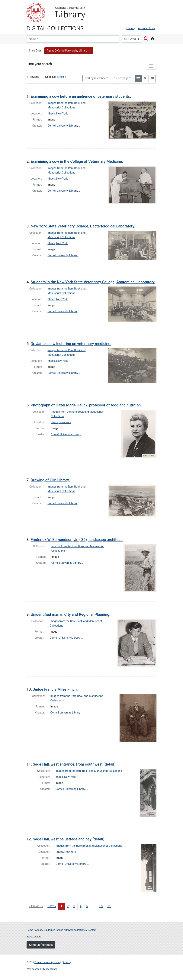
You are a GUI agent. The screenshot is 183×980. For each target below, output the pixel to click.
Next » (62, 77)
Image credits (34, 937)
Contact (92, 930)
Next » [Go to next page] (52, 906)
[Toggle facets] (151, 66)
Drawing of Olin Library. (50, 480)
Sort (95, 78)
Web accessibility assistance (42, 969)
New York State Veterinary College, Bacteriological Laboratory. (83, 226)
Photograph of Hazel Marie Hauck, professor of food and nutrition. (86, 405)
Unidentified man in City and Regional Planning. (71, 614)
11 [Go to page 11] (109, 906)
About (38, 930)
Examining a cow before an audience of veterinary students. (81, 96)
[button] (69, 51)
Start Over (35, 51)
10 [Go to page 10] (101, 906)
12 (121, 78)
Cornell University (36, 12)
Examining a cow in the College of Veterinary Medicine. (77, 161)
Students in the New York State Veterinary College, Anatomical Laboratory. (93, 282)
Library (70, 12)
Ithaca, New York (58, 114)
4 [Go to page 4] (81, 906)
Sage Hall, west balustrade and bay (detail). (69, 839)
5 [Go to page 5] (87, 906)
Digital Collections (55, 28)
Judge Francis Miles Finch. (55, 689)
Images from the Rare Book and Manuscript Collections (89, 771)
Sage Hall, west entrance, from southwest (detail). (75, 764)
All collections (146, 28)
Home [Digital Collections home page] (30, 930)
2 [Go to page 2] (68, 906)
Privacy (67, 962)
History (131, 28)
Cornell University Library (63, 126)
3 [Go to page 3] (74, 906)
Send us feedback (41, 945)
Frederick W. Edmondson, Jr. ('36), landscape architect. (77, 540)
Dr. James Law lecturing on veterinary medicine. (71, 344)
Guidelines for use (53, 930)
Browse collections (75, 930)
